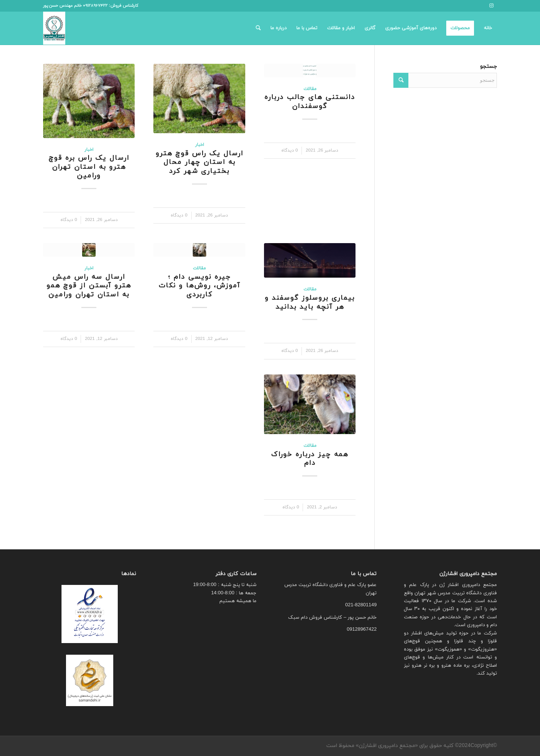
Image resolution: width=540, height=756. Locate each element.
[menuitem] (488, 28)
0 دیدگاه (290, 150)
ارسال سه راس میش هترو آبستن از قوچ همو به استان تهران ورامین (89, 286)
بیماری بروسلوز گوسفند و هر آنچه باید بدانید (310, 303)
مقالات (310, 89)
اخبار (199, 145)
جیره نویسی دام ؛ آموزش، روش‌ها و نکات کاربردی (199, 286)
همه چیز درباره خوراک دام (310, 459)
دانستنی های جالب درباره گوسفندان (310, 102)
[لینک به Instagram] (491, 6)
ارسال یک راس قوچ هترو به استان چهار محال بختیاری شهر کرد (199, 162)
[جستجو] (258, 28)
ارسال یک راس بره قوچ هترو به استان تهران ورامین (89, 167)
